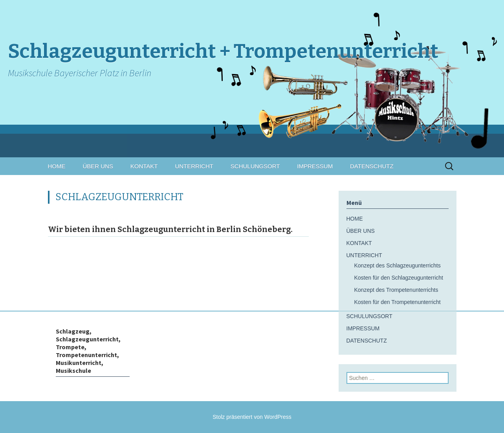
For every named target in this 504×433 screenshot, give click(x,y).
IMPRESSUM (315, 166)
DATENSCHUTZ (372, 166)
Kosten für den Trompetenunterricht (398, 302)
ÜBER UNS (98, 166)
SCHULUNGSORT (255, 166)
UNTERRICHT (194, 166)
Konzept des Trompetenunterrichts (396, 290)
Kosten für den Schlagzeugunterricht (399, 278)
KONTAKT (144, 166)
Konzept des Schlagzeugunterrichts (398, 265)
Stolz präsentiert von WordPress (252, 417)
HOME (57, 166)
